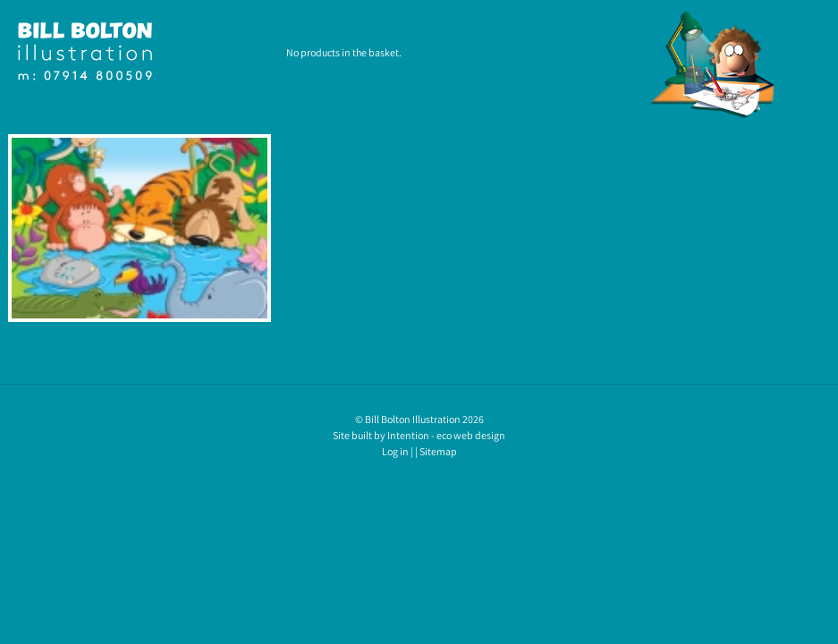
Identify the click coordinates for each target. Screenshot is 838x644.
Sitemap (438, 451)
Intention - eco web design (446, 435)
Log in (395, 451)
